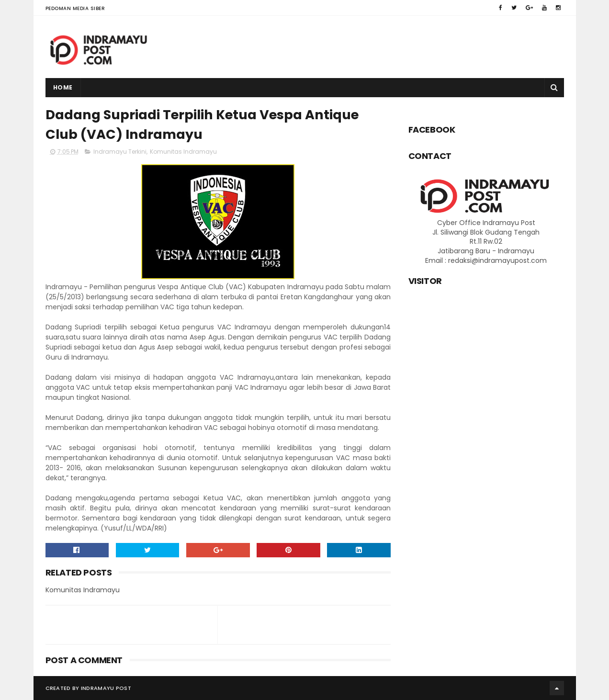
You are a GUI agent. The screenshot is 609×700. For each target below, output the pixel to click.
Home (63, 87)
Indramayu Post (106, 688)
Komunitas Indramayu (183, 152)
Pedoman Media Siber (75, 8)
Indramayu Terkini (120, 152)
